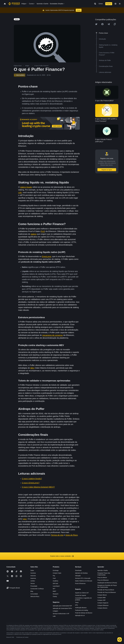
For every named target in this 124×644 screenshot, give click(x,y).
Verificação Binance (81, 608)
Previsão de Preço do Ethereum (107, 592)
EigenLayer (47, 256)
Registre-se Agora (107, 170)
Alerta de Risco (35, 596)
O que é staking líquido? (32, 479)
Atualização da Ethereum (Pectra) (107, 583)
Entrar (101, 4)
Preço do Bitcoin (102, 578)
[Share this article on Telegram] (109, 24)
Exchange (56, 570)
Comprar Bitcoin (102, 595)
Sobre (32, 570)
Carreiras (33, 573)
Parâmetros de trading (82, 610)
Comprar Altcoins (102, 608)
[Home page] (14, 4)
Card (54, 578)
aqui (25, 519)
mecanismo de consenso (53, 335)
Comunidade (34, 594)
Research (56, 594)
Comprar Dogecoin (103, 603)
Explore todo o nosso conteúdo (62, 556)
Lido (20, 192)
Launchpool (56, 586)
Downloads (78, 570)
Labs (54, 616)
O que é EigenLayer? (31, 483)
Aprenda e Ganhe (103, 570)
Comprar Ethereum (103, 605)
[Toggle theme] (120, 4)
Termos (33, 583)
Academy (55, 581)
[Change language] (115, 4)
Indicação (78, 576)
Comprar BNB (101, 598)
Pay (54, 576)
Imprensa (33, 578)
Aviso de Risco (72, 535)
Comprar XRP (101, 600)
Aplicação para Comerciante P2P (62, 606)
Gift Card (55, 583)
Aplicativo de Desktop (81, 573)
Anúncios (33, 576)
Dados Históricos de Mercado (84, 581)
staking (34, 234)
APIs (76, 605)
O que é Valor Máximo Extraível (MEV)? (38, 487)
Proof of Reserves (80, 583)
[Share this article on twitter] (96, 24)
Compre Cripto (57, 573)
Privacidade (34, 586)
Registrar (109, 4)
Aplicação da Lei (80, 615)
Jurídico (33, 581)
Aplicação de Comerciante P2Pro (62, 608)
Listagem (55, 611)
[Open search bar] (95, 4)
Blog (32, 591)
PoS (43, 231)
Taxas (77, 602)
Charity (55, 596)
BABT (54, 591)
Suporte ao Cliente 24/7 (82, 593)
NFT (54, 589)
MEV (32, 368)
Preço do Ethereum (103, 580)
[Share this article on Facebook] (102, 24)
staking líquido (26, 187)
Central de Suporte (81, 595)
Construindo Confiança (37, 589)
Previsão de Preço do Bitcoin (106, 590)
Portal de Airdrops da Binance (84, 613)
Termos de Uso (57, 535)
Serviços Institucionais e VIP (61, 614)
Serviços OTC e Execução (83, 578)
